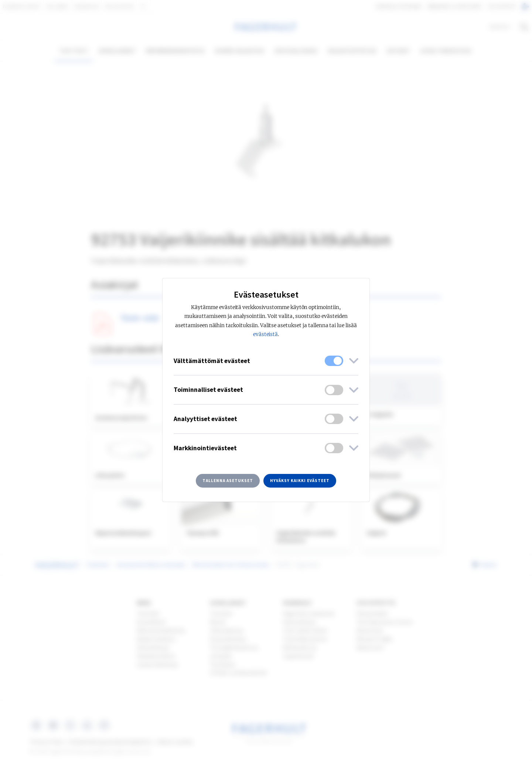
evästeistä (266, 334)
